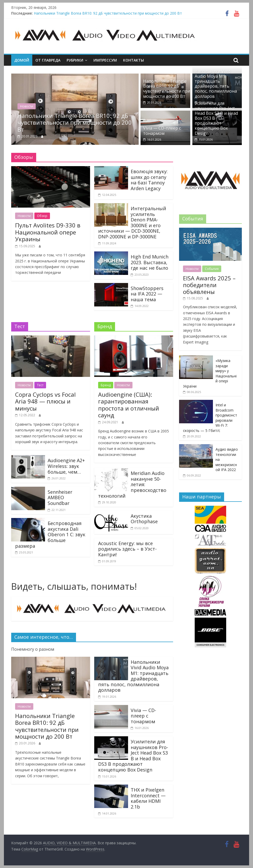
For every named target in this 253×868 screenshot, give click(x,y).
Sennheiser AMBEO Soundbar (60, 498)
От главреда (48, 60)
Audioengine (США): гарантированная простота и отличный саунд (129, 405)
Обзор (42, 216)
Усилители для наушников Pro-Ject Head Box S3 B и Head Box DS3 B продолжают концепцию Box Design (133, 756)
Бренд (106, 385)
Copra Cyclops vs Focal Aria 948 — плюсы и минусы (45, 401)
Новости (27, 106)
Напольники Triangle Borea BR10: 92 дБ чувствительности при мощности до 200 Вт (108, 13)
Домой (22, 60)
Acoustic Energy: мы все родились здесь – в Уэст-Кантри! (127, 549)
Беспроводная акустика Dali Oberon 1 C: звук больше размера (50, 534)
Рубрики (75, 60)
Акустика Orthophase (144, 519)
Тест (40, 385)
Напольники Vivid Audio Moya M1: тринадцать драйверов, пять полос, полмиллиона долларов (216, 84)
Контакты (134, 60)
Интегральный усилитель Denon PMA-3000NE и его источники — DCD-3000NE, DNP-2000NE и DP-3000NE (132, 222)
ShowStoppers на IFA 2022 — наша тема (147, 294)
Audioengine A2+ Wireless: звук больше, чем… (66, 466)
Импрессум (105, 60)
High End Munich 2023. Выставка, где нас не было (150, 262)
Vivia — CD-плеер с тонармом (162, 131)
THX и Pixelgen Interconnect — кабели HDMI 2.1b (148, 798)
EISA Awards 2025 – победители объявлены (209, 285)
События (212, 269)
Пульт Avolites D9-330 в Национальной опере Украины (48, 232)
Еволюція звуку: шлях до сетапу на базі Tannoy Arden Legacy (149, 180)
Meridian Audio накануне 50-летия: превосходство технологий (132, 484)
